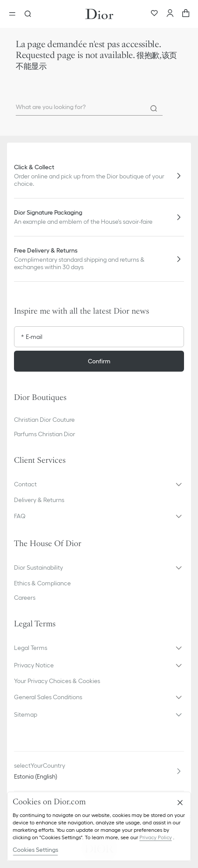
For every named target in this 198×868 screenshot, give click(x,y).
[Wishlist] (154, 14)
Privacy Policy (156, 837)
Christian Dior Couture (44, 420)
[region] (99, 826)
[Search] (154, 109)
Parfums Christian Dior (45, 434)
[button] (99, 484)
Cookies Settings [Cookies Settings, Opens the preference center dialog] (35, 850)
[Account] (170, 14)
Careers (25, 598)
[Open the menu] (15, 14)
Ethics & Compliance (42, 583)
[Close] (180, 803)
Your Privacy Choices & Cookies (57, 681)
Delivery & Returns (39, 500)
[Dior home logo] (99, 14)
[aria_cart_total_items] (186, 14)
